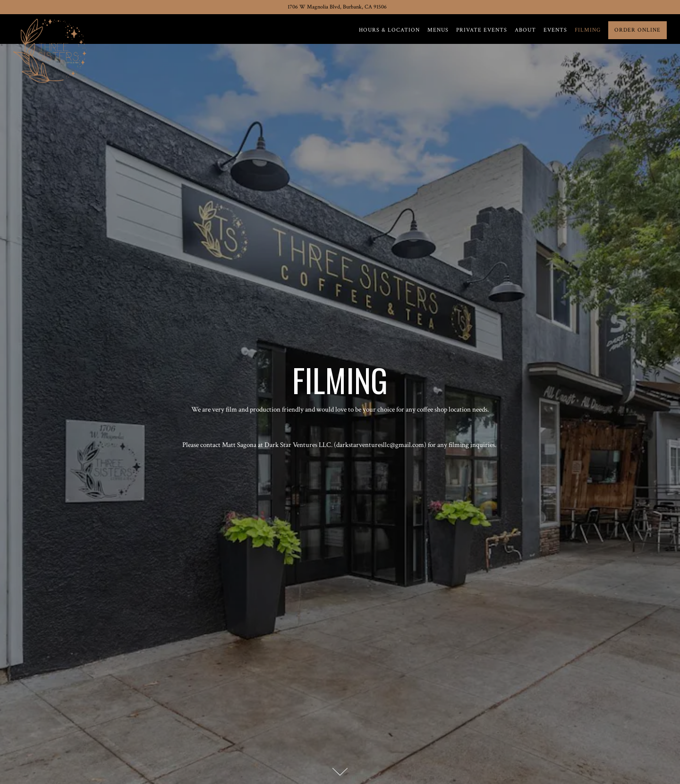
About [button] (525, 30)
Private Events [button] (482, 30)
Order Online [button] (637, 30)
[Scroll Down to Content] (340, 772)
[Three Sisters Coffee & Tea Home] (52, 50)
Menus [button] (438, 30)
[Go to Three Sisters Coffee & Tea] (337, 7)
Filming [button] (588, 30)
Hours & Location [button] (389, 30)
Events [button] (555, 30)
